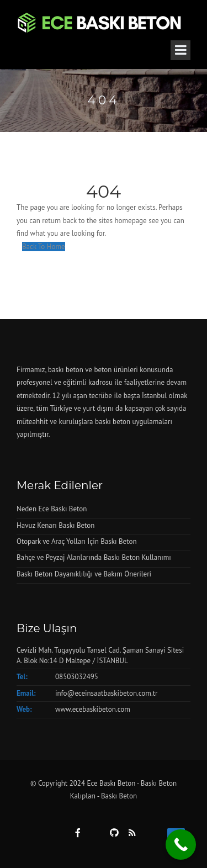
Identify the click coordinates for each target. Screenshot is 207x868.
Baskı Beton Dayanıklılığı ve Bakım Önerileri (84, 574)
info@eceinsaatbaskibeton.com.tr (107, 693)
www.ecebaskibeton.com (93, 709)
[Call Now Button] (181, 845)
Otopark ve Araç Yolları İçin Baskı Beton (77, 541)
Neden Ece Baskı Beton (52, 509)
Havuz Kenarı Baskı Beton (55, 525)
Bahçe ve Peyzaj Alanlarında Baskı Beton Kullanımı (94, 557)
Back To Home (44, 247)
